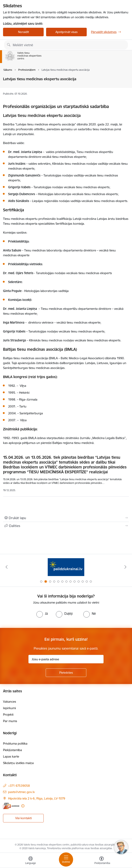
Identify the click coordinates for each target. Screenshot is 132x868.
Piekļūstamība (12, 750)
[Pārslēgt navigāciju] (66, 859)
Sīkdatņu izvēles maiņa (18, 763)
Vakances (10, 702)
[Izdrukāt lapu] (66, 518)
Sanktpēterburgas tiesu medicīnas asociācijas (34, 368)
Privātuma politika (15, 743)
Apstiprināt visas (67, 32)
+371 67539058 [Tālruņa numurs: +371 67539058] (19, 786)
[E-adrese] (11, 806)
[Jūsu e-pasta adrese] (66, 659)
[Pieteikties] (66, 673)
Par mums (10, 721)
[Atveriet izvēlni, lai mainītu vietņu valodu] (30, 861)
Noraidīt (23, 32)
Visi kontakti (23, 818)
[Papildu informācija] (23, 806)
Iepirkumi (9, 708)
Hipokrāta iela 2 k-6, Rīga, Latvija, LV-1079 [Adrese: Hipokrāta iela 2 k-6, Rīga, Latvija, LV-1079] (37, 798)
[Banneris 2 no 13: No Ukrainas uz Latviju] (66, 567)
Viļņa (23, 420)
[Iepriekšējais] (7, 567)
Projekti (8, 715)
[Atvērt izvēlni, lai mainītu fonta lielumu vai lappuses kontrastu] (102, 861)
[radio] (42, 614)
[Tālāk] (125, 567)
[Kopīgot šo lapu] (66, 526)
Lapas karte (11, 756)
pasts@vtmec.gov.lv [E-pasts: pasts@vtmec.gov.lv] (21, 792)
